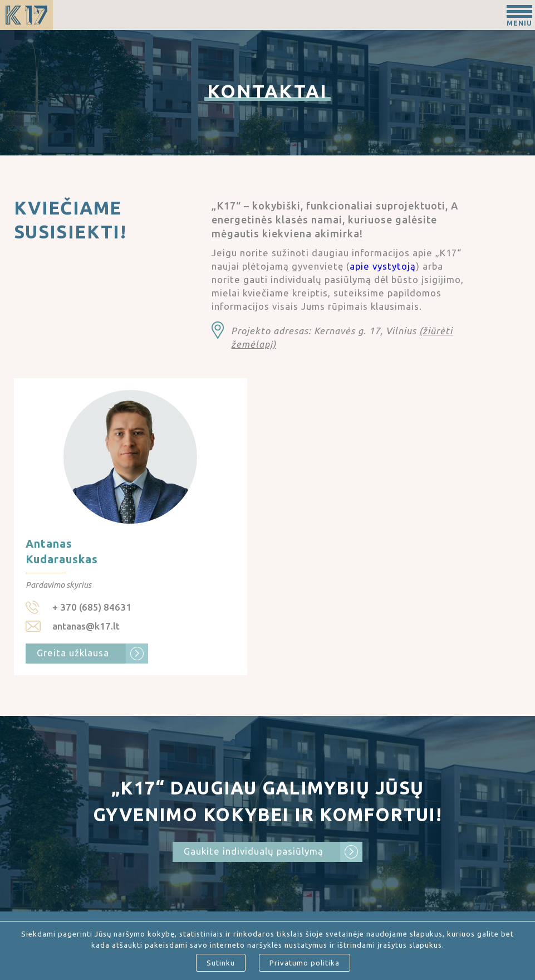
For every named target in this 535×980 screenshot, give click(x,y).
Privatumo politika (305, 963)
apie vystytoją (383, 266)
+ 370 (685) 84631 (92, 607)
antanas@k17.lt (86, 626)
